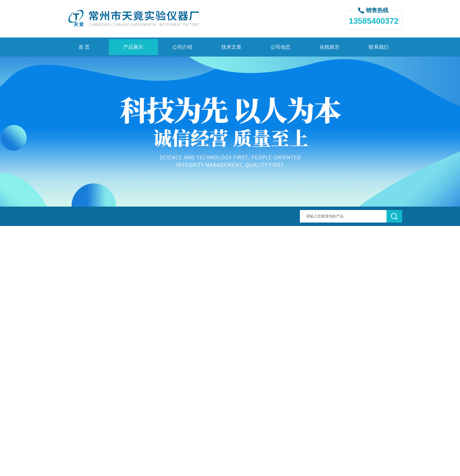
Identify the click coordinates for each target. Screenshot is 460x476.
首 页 (84, 47)
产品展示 (133, 47)
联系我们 (379, 47)
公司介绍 (182, 47)
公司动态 (281, 47)
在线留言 (330, 47)
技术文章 (231, 47)
